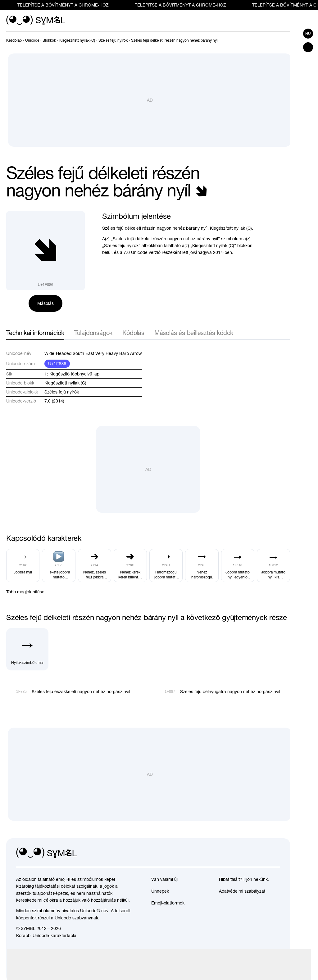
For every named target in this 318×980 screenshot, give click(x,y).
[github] (261, 853)
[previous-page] (14, 40)
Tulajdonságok (93, 333)
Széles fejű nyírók (62, 392)
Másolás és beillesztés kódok (194, 333)
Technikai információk (35, 333)
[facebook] (275, 853)
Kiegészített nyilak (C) (65, 383)
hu (308, 34)
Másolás (45, 303)
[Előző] (275, 40)
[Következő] (286, 40)
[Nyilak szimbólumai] (27, 649)
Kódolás (133, 333)
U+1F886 (57, 364)
